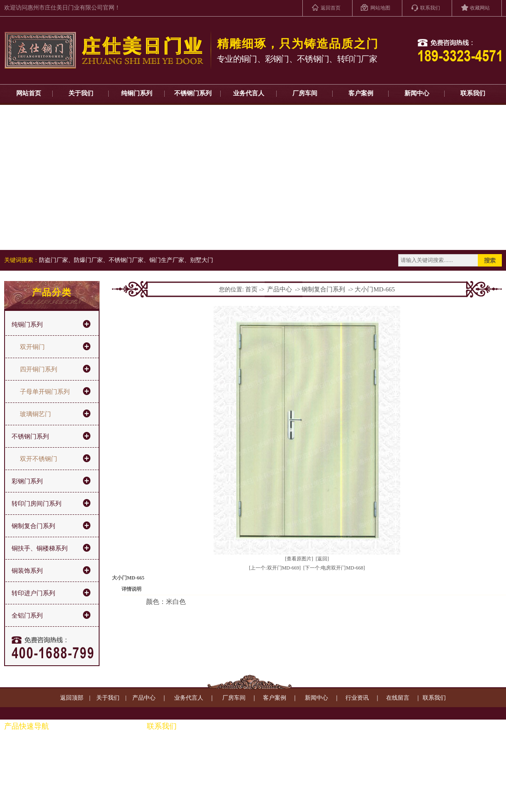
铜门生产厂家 (167, 260)
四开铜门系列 (39, 369)
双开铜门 (32, 347)
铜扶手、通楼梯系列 (85, 746)
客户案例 (361, 93)
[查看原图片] (299, 559)
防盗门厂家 (54, 260)
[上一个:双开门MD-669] (275, 568)
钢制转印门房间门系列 (88, 759)
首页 (251, 289)
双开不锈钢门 (39, 459)
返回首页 (331, 8)
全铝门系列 (27, 616)
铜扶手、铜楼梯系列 (40, 548)
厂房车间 (305, 93)
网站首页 (29, 93)
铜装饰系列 (27, 571)
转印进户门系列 (33, 593)
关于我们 (81, 93)
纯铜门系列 (137, 93)
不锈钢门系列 (193, 93)
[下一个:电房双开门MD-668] (334, 568)
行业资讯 (357, 698)
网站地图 (380, 8)
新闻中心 (417, 93)
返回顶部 (72, 698)
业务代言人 (249, 93)
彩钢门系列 (27, 481)
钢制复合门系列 (33, 526)
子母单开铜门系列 (45, 392)
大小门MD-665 (375, 289)
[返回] (322, 559)
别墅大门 (202, 260)
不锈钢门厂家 (126, 260)
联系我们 (430, 8)
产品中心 (280, 289)
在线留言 (398, 698)
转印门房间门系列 (36, 504)
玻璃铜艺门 (35, 414)
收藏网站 (480, 8)
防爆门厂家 (88, 260)
